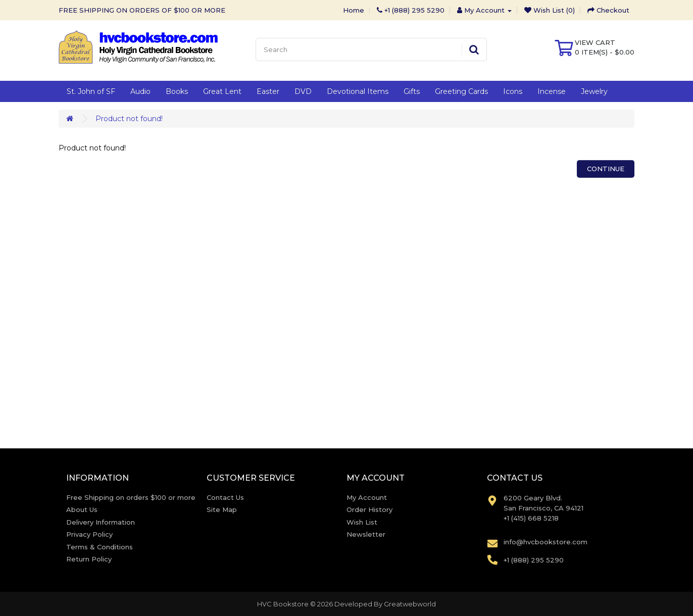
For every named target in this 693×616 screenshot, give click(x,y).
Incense (552, 91)
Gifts (412, 91)
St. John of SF (91, 91)
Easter (268, 91)
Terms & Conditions (100, 547)
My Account (367, 497)
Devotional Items (358, 91)
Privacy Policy (89, 534)
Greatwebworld (410, 604)
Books (177, 91)
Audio (140, 91)
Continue (606, 169)
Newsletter (366, 534)
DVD (303, 91)
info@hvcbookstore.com (546, 542)
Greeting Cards (461, 91)
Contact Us (225, 497)
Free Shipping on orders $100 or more (131, 497)
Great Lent (222, 91)
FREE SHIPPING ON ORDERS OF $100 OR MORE (142, 10)
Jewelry (594, 91)
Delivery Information (101, 522)
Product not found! (129, 119)
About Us (82, 509)
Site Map (222, 509)
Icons (513, 91)
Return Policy (89, 559)
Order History (369, 509)
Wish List (362, 522)
